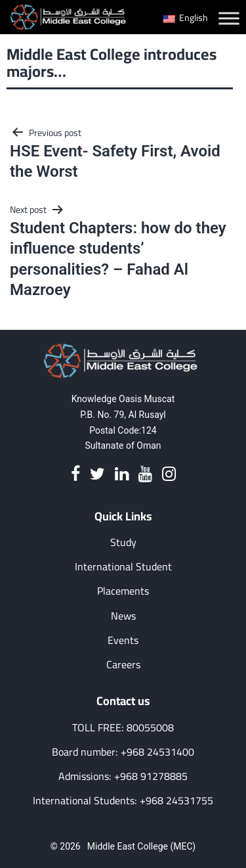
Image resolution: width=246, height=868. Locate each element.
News (123, 616)
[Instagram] (169, 475)
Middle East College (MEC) (141, 846)
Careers (123, 665)
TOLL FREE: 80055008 (123, 728)
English (186, 18)
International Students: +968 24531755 (123, 801)
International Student (123, 567)
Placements (123, 591)
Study (123, 542)
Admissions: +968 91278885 (123, 776)
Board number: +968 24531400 (123, 752)
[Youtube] (145, 475)
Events (123, 640)
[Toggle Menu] (229, 18)
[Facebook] (75, 475)
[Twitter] (97, 475)
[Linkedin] (122, 475)
